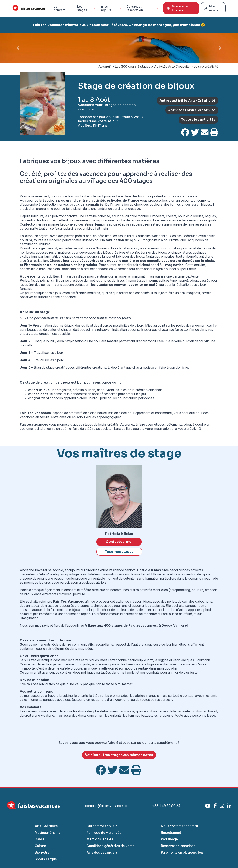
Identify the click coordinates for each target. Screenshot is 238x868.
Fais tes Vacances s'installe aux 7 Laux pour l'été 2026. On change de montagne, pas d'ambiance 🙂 (119, 25)
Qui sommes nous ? (102, 826)
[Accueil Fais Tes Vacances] (29, 8)
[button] (18, 48)
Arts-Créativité (46, 826)
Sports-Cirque (46, 859)
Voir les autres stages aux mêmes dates (119, 755)
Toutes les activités (198, 120)
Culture (40, 846)
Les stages (87, 8)
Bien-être (42, 852)
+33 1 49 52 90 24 (166, 806)
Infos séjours (111, 8)
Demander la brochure (177, 8)
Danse (40, 839)
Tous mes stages (119, 552)
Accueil (105, 67)
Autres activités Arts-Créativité (187, 101)
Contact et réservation (143, 8)
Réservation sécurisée (178, 846)
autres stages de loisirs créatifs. (96, 424)
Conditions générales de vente (111, 846)
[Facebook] (215, 806)
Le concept (63, 8)
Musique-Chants (47, 833)
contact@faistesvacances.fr (106, 806)
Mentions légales (100, 839)
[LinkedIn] (229, 806)
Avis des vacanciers (102, 852)
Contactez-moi (119, 542)
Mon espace (211, 8)
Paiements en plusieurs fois (182, 852)
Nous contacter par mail (179, 826)
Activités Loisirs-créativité (192, 110)
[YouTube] (208, 806)
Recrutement (171, 833)
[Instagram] (222, 806)
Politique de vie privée (104, 833)
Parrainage (169, 839)
